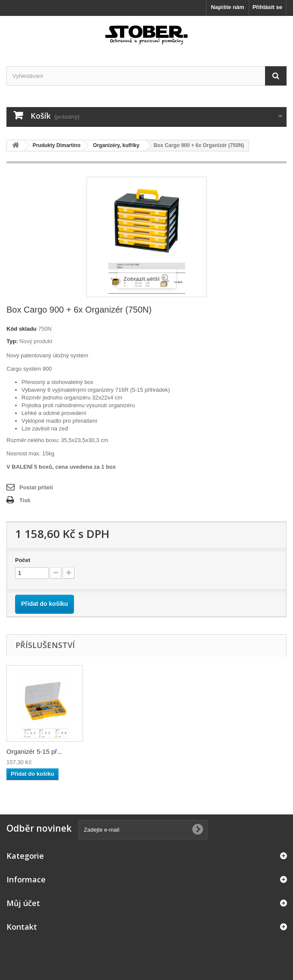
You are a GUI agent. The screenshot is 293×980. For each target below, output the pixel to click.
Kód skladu (22, 329)
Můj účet (23, 903)
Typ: (12, 341)
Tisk (25, 500)
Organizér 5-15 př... (34, 751)
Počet (23, 560)
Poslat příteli (36, 487)
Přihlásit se (267, 7)
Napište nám (227, 7)
